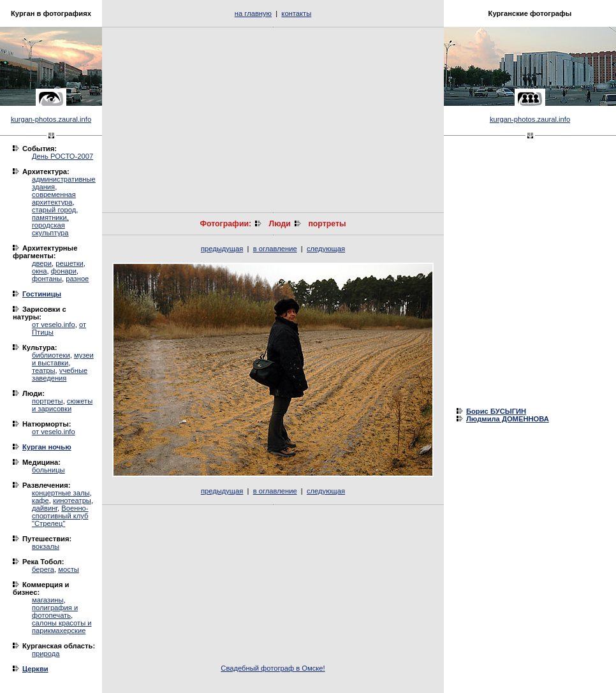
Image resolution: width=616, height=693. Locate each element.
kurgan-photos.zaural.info (51, 119)
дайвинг (45, 508)
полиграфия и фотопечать (55, 611)
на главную (253, 13)
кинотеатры (72, 500)
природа (46, 653)
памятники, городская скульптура (50, 225)
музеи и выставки (63, 359)
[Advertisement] (273, 120)
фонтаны (47, 279)
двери (42, 263)
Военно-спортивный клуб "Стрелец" (60, 516)
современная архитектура (54, 198)
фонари (64, 271)
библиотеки (51, 355)
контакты (296, 13)
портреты (48, 401)
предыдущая (222, 249)
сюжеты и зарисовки (62, 405)
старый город (54, 210)
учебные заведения (60, 374)
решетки (70, 263)
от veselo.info (54, 325)
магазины (48, 600)
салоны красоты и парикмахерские (62, 627)
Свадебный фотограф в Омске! (273, 668)
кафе (40, 500)
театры (44, 370)
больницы (48, 470)
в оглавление (275, 249)
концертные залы (61, 493)
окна (40, 271)
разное (77, 279)
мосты (69, 569)
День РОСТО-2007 (62, 156)
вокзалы (46, 546)
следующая (326, 249)
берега (43, 569)
